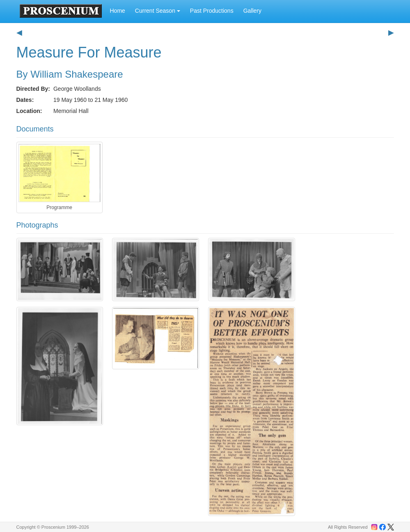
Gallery (252, 11)
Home (118, 11)
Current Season (158, 11)
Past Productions (212, 11)
